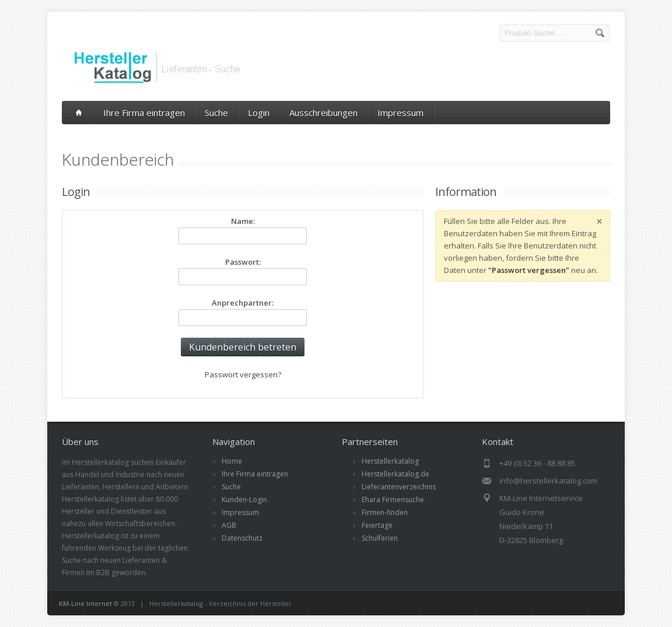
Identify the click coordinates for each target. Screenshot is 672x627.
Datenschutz (242, 538)
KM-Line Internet (85, 603)
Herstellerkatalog (390, 461)
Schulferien (380, 538)
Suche (216, 113)
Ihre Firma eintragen (144, 113)
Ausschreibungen (323, 113)
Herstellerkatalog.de (395, 474)
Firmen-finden (385, 512)
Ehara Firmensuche (393, 500)
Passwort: (243, 262)
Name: (243, 221)
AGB (229, 525)
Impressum (400, 113)
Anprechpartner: (243, 303)
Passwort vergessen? (243, 374)
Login (259, 113)
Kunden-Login (244, 500)
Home (232, 461)
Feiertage (377, 525)
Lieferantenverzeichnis (399, 487)
